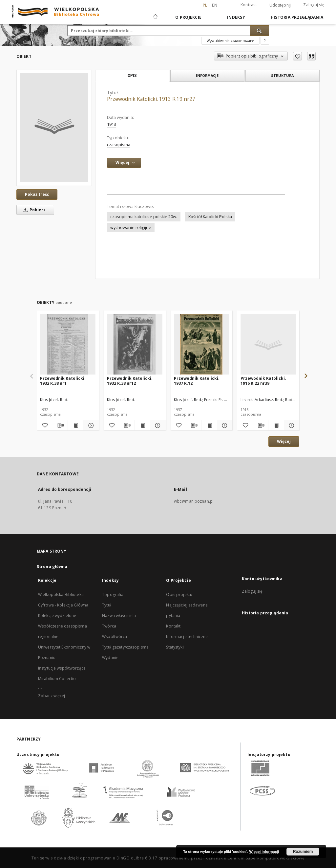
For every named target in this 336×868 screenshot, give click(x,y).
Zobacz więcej (52, 696)
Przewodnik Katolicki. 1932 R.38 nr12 (130, 381)
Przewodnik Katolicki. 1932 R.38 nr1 (63, 381)
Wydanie (110, 658)
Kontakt (173, 626)
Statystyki (175, 647)
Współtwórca (115, 637)
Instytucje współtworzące (62, 668)
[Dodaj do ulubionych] (297, 56)
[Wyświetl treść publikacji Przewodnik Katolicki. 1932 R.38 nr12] (142, 425)
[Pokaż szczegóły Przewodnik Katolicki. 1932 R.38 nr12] (157, 425)
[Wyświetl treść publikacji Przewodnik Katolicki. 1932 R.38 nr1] (75, 425)
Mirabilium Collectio (57, 679)
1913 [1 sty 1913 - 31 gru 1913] (112, 124)
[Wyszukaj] (260, 31)
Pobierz (33, 210)
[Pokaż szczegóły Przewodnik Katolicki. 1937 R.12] (224, 425)
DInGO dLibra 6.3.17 (137, 858)
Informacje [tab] (207, 75)
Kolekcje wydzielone (57, 616)
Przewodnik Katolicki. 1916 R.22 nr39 (263, 381)
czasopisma (119, 145)
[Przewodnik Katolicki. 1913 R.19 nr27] (54, 128)
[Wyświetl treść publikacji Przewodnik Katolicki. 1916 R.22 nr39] (276, 425)
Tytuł (107, 605)
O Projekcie (188, 17)
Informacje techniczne (187, 637)
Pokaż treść (37, 194)
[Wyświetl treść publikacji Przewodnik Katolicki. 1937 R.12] (209, 425)
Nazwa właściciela (119, 616)
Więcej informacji (264, 852)
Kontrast (249, 5)
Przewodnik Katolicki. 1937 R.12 (197, 381)
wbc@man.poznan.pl (194, 501)
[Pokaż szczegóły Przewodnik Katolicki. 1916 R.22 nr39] (291, 425)
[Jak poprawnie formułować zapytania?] (265, 41)
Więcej (284, 441)
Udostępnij (280, 5)
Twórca (109, 626)
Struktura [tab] (282, 75)
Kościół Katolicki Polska (210, 217)
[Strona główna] (155, 17)
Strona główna (52, 567)
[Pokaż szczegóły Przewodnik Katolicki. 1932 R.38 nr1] (90, 425)
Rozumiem (303, 852)
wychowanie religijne (131, 228)
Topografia (113, 594)
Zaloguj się (314, 5)
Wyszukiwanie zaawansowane (231, 41)
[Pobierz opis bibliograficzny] (60, 425)
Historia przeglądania (297, 17)
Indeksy (236, 17)
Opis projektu (179, 594)
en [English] (215, 5)
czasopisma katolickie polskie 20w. (144, 217)
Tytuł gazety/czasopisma (125, 647)
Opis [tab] (132, 76)
